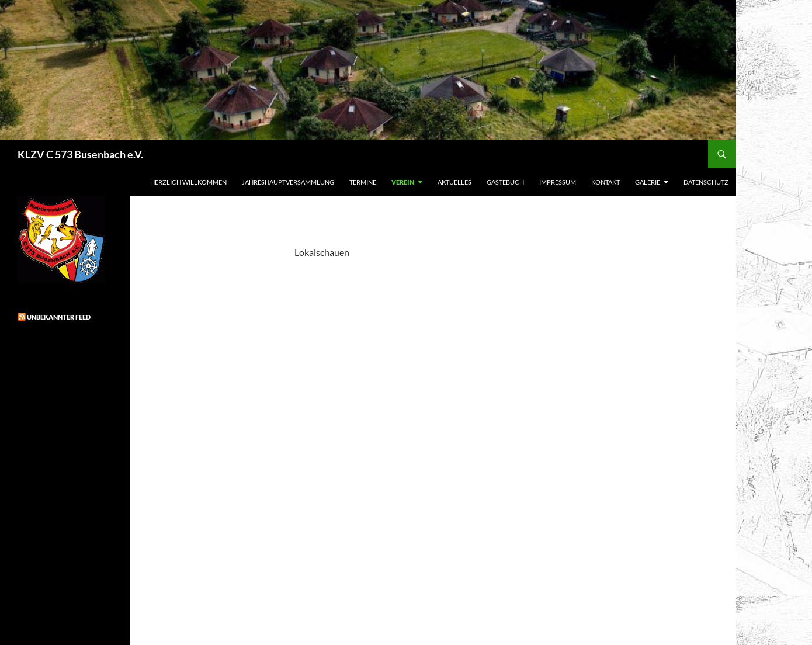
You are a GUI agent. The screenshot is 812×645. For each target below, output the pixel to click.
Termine (363, 182)
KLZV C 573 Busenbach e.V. (80, 154)
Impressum (558, 182)
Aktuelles (454, 182)
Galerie (648, 182)
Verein (403, 182)
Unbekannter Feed (59, 317)
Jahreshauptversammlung (288, 182)
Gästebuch (505, 182)
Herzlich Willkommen (188, 182)
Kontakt (605, 182)
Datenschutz (706, 182)
